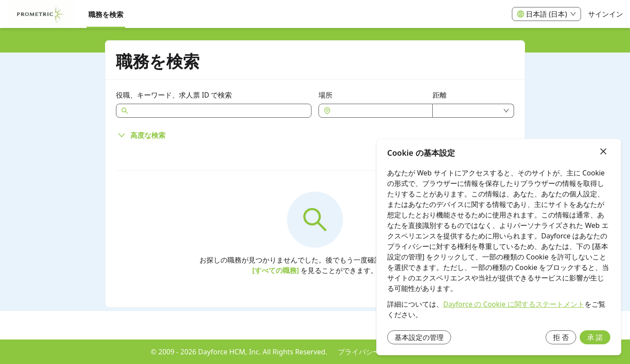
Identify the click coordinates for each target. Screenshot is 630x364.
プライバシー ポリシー (374, 352)
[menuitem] (41, 14)
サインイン (605, 14)
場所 (325, 95)
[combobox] (380, 111)
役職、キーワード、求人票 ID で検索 (174, 95)
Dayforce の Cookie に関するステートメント (514, 304)
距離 (440, 95)
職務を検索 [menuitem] (106, 14)
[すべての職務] (276, 270)
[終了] (603, 152)
